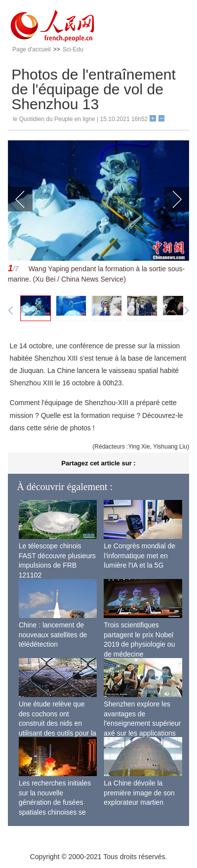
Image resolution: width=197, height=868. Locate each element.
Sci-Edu (73, 49)
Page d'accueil (32, 49)
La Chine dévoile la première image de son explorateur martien (139, 793)
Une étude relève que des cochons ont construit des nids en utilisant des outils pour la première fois (58, 723)
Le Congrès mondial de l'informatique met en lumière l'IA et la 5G (139, 556)
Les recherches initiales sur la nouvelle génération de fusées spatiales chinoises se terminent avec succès (55, 802)
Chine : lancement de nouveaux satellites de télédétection (53, 635)
